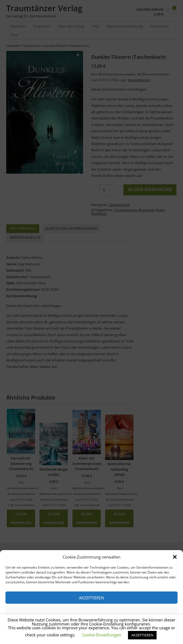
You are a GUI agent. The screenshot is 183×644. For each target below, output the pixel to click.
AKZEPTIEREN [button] (142, 635)
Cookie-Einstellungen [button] (102, 635)
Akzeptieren (91, 598)
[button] (175, 557)
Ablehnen (91, 613)
